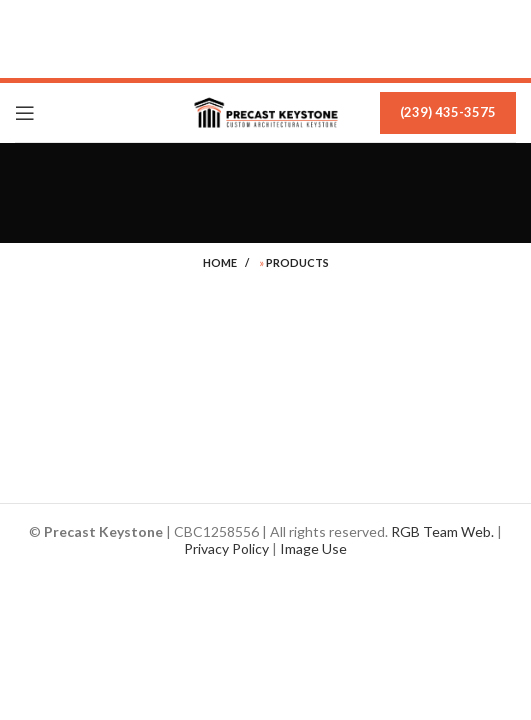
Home (220, 262)
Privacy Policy (226, 548)
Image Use (313, 548)
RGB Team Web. (442, 531)
